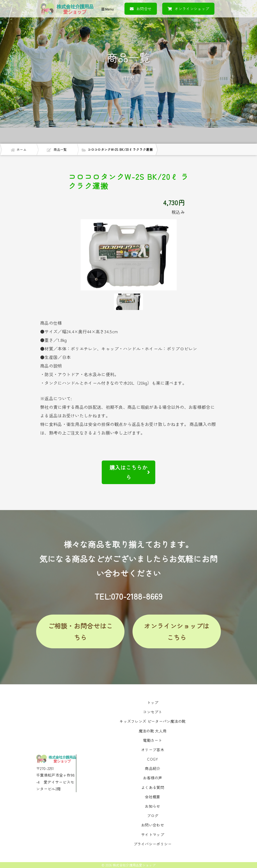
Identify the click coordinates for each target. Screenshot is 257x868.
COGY (152, 759)
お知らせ (152, 806)
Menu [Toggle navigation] (108, 9)
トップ (153, 702)
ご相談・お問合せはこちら (80, 631)
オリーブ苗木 (153, 750)
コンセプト (153, 712)
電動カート (153, 740)
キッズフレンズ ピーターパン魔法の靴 (152, 721)
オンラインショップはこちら (177, 631)
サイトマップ (153, 835)
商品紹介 (152, 768)
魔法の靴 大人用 (153, 731)
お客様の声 (153, 778)
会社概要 (152, 797)
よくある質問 (153, 787)
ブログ (153, 815)
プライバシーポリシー (153, 844)
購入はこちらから (130, 472)
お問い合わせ (153, 825)
